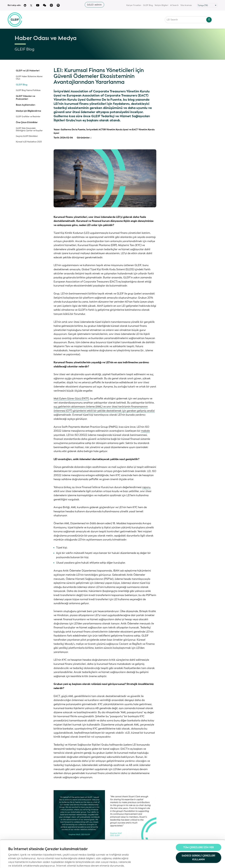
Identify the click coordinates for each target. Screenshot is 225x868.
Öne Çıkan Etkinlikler (27, 122)
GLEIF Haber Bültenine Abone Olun (29, 78)
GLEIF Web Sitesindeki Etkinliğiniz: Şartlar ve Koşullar (29, 129)
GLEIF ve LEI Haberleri (28, 71)
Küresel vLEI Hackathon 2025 (29, 142)
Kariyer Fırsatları (134, 5)
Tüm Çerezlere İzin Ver (198, 824)
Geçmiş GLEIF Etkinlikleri (27, 136)
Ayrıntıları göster (18, 862)
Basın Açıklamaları (26, 105)
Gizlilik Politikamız (104, 846)
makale (145, 431)
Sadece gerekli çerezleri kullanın (199, 834)
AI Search (174, 5)
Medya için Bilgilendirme (28, 111)
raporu (146, 487)
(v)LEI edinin (94, 5)
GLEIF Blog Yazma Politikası (28, 90)
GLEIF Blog (148, 5)
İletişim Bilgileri (161, 5)
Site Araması (186, 5)
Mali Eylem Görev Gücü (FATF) (71, 398)
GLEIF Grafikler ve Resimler (28, 117)
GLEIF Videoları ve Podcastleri (26, 98)
